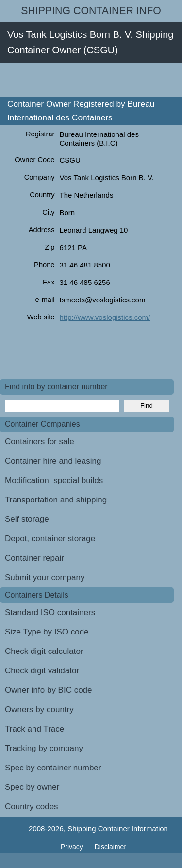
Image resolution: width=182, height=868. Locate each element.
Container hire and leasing (53, 461)
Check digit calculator (44, 651)
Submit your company (45, 577)
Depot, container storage (50, 539)
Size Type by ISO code (47, 632)
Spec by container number (53, 768)
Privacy (73, 847)
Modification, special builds (54, 480)
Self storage (27, 519)
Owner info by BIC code (49, 690)
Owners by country (39, 709)
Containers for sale (40, 442)
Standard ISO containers (50, 612)
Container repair (34, 558)
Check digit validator (42, 671)
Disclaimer (110, 847)
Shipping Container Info (91, 11)
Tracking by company (44, 748)
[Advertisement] (91, 80)
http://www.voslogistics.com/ (105, 317)
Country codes (32, 807)
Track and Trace (34, 729)
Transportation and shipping (56, 500)
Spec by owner (32, 787)
